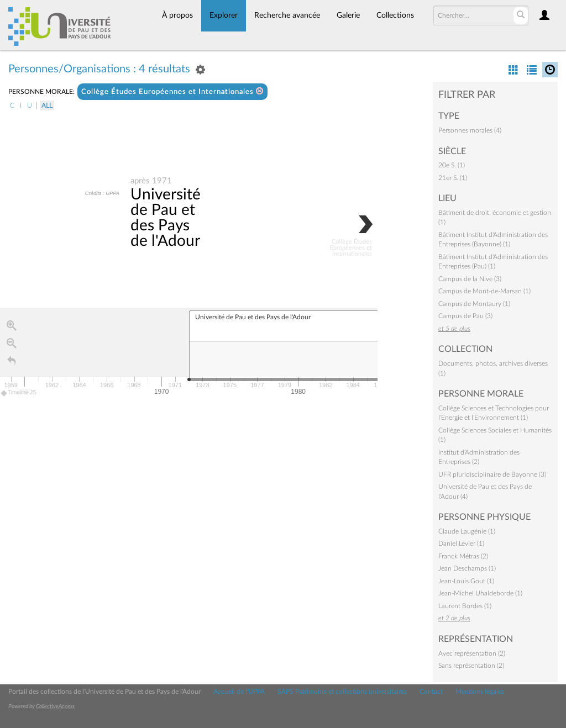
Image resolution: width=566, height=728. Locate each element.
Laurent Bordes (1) (465, 606)
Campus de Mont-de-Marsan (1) (484, 291)
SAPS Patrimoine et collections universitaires (342, 692)
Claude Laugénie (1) (467, 531)
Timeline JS (19, 393)
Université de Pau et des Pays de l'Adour (166, 218)
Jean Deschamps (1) (467, 568)
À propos (177, 15)
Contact (431, 692)
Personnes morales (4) (470, 130)
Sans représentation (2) (471, 666)
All (47, 105)
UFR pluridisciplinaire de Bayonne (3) (492, 474)
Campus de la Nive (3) (470, 279)
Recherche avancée (287, 15)
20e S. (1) (452, 165)
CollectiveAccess (55, 706)
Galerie (348, 15)
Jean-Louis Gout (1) (466, 581)
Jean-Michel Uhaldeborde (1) (480, 593)
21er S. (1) (453, 178)
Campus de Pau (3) (465, 316)
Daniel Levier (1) (461, 544)
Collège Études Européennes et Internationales (172, 91)
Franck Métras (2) (463, 556)
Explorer (224, 15)
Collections (395, 15)
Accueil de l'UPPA (239, 692)
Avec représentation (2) (472, 653)
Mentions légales (480, 692)
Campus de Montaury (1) (474, 304)
